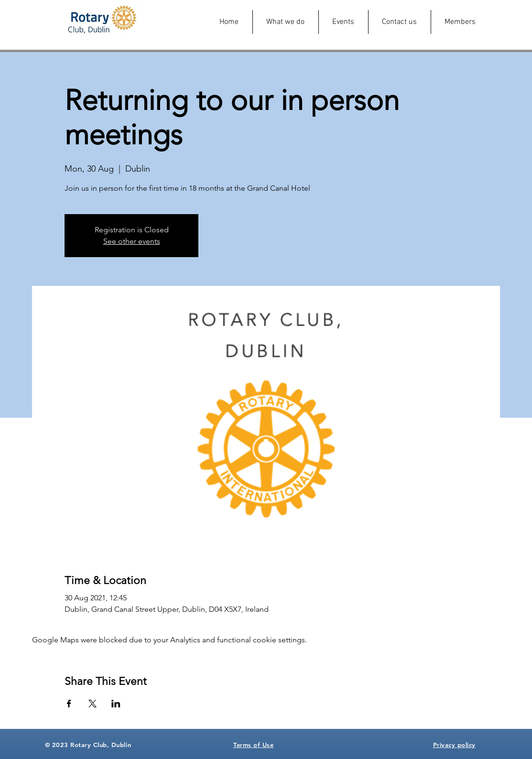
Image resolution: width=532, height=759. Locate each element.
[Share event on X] (92, 704)
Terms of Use (253, 745)
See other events (132, 241)
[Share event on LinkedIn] (116, 704)
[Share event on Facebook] (69, 704)
